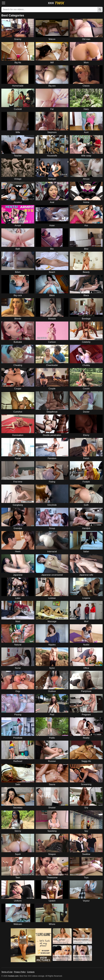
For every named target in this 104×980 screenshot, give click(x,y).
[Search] (100, 10)
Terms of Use (7, 972)
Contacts (31, 972)
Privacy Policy (20, 972)
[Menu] (4, 3)
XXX (56, 3)
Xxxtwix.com (13, 976)
